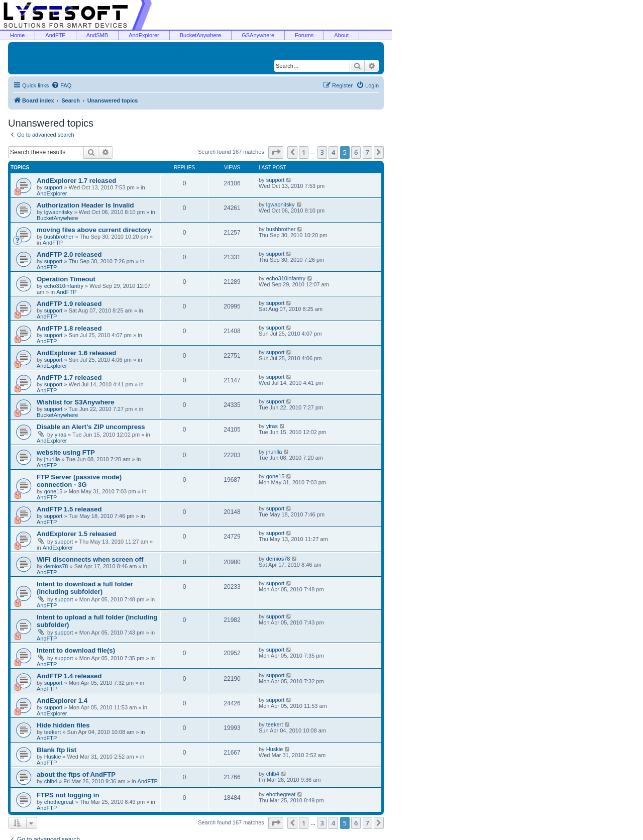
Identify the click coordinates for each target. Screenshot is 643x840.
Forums (304, 35)
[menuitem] (61, 85)
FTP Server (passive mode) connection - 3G (79, 481)
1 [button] (304, 152)
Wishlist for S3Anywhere (76, 402)
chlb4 (51, 781)
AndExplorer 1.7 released (76, 181)
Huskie (53, 757)
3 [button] (322, 152)
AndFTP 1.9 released (69, 304)
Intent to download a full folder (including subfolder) (85, 588)
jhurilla (52, 459)
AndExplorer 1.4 (62, 701)
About (341, 35)
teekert (53, 732)
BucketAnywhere (201, 35)
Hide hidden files (63, 725)
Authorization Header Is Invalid (85, 205)
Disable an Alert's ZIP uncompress (91, 427)
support (53, 187)
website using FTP (66, 452)
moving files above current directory (94, 230)
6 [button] (356, 152)
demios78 (56, 566)
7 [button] (367, 152)
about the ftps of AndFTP (76, 774)
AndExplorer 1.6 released (76, 353)
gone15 (53, 491)
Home (17, 35)
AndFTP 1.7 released (69, 378)
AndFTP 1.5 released (69, 509)
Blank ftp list (57, 750)
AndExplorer (144, 35)
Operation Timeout (66, 279)
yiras (61, 435)
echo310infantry (64, 286)
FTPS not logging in (68, 795)
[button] (276, 152)
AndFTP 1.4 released (69, 676)
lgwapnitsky (59, 212)
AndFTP (55, 35)
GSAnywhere (258, 35)
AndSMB (97, 35)
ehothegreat (59, 802)
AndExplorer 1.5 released (76, 534)
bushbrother (59, 237)
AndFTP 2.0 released (69, 254)
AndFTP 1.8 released (69, 328)
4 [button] (333, 152)
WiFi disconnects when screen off (90, 559)
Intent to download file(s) (76, 650)
